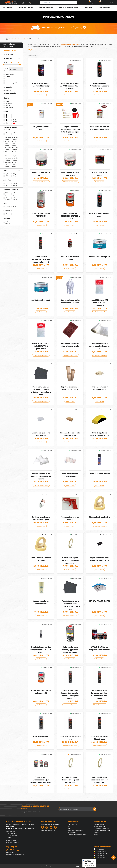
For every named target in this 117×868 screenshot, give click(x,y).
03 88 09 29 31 (10, 826)
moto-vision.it (99, 855)
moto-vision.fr (99, 849)
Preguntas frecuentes (13, 842)
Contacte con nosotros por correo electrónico (20, 828)
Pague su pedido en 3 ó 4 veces (15, 855)
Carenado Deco (8, 90)
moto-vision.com (100, 853)
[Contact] (23, 3)
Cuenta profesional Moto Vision (77, 835)
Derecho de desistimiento (75, 830)
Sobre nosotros (72, 824)
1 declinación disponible (99, 95)
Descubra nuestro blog (48, 830)
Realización (75, 866)
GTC (69, 828)
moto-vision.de (100, 851)
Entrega (70, 826)
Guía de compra (11, 840)
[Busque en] (42, 3)
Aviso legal (40, 866)
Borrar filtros (8, 54)
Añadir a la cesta (41, 95)
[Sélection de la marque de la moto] (66, 27)
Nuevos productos (99, 826)
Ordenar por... (6, 69)
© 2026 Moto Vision (62, 866)
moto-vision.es (100, 857)
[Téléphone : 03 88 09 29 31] (30, 3)
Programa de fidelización (101, 828)
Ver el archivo (99, 659)
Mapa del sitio (72, 832)
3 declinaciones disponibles (99, 312)
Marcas (96, 835)
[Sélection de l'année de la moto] (78, 27)
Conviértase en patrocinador (102, 830)
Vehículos (97, 832)
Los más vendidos (99, 824)
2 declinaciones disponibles (70, 95)
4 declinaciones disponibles (41, 182)
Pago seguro (10, 853)
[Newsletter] (95, 809)
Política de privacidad (50, 866)
